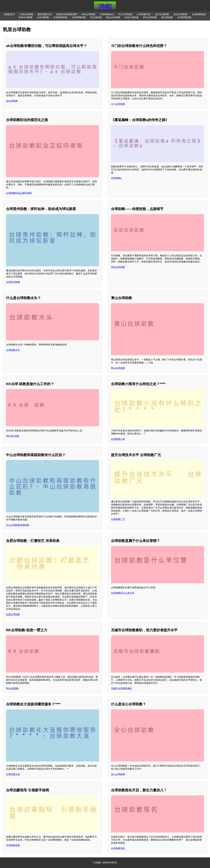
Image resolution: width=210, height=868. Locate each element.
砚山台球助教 (113, 17)
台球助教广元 (118, 519)
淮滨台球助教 (180, 14)
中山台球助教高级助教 (18, 525)
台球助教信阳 (184, 17)
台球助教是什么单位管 (123, 593)
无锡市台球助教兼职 (121, 688)
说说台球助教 (118, 267)
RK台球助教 (12, 688)
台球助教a (116, 178)
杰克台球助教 (132, 17)
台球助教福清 (199, 14)
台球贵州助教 (13, 282)
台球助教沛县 (144, 14)
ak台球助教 (12, 101)
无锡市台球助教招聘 (66, 14)
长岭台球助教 (88, 14)
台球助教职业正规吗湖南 (19, 193)
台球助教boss (107, 14)
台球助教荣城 (60, 17)
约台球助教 (96, 17)
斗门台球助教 (118, 104)
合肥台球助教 (13, 614)
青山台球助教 (118, 368)
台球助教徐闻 (13, 845)
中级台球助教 (26, 14)
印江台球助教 (125, 14)
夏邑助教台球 (45, 14)
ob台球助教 (43, 17)
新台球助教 (167, 17)
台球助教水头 (13, 350)
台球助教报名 (118, 848)
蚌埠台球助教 (26, 17)
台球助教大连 (13, 774)
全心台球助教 (118, 774)
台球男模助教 (79, 17)
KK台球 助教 (13, 436)
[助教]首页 (10, 14)
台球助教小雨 (118, 439)
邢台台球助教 (150, 17)
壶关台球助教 (162, 14)
